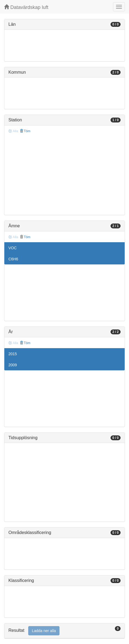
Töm (25, 131)
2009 (13, 365)
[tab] (64, 631)
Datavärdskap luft (26, 7)
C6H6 (13, 259)
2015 (13, 354)
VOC (12, 248)
